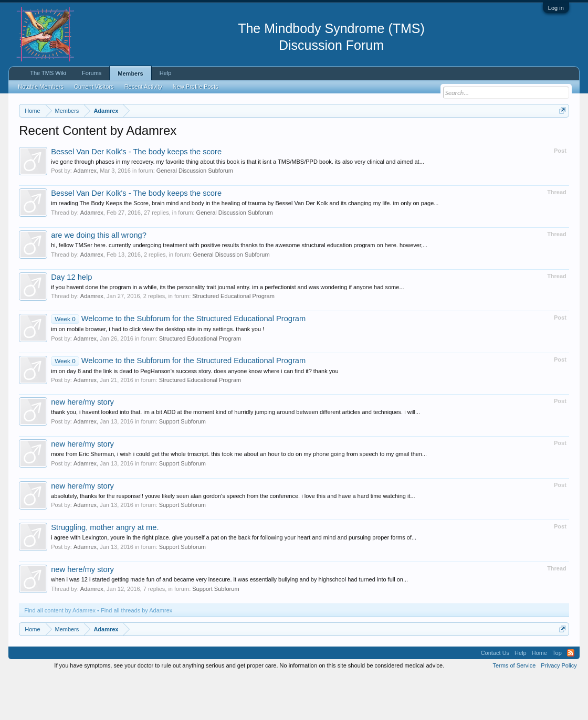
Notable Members (41, 87)
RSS (571, 696)
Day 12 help (71, 320)
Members (130, 73)
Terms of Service (514, 708)
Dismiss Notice (560, 135)
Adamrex (85, 214)
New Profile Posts (196, 87)
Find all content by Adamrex (60, 653)
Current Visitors (94, 87)
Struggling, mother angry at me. (105, 571)
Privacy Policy (559, 708)
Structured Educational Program (233, 340)
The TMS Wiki (48, 73)
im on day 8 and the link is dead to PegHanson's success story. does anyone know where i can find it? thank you (195, 414)
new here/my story (82, 446)
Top (557, 696)
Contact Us (495, 696)
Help (166, 73)
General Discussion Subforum (195, 214)
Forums (92, 73)
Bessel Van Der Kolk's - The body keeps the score (136, 195)
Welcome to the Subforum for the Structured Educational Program (178, 362)
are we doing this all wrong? (99, 278)
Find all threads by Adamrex (136, 653)
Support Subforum (182, 464)
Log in (556, 8)
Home (539, 696)
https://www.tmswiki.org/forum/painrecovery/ (115, 147)
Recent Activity (143, 87)
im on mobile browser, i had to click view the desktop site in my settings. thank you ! (157, 373)
